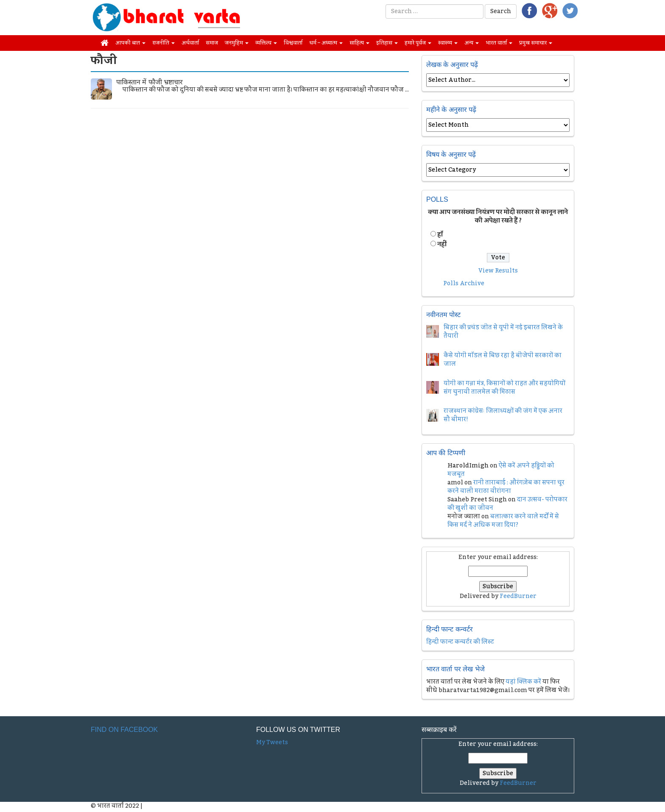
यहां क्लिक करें (523, 682)
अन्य (472, 43)
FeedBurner (518, 596)
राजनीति (163, 43)
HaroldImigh (468, 466)
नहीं (442, 245)
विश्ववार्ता (293, 43)
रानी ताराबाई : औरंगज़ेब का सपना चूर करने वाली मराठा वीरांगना (506, 487)
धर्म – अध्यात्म (326, 43)
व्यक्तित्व (266, 43)
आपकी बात (130, 43)
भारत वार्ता (499, 43)
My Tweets (272, 742)
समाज (212, 43)
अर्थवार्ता (190, 43)
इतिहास (387, 43)
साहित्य (359, 43)
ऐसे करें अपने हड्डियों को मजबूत (501, 470)
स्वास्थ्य (448, 43)
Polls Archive (464, 284)
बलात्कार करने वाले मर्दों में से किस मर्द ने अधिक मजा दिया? (503, 521)
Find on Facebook (124, 730)
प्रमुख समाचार (536, 43)
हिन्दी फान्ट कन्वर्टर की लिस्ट (460, 642)
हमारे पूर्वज (418, 43)
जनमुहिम (237, 43)
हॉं (440, 235)
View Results (498, 271)
